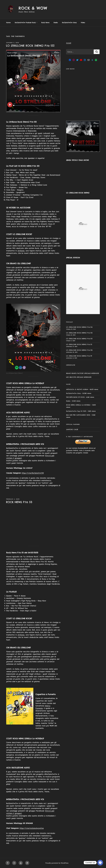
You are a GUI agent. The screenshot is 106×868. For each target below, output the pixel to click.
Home (8, 23)
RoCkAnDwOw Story (69, 23)
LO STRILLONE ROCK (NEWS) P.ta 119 (79, 356)
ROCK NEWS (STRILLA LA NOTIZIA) (78, 405)
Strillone (21, 251)
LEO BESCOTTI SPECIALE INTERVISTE (79, 377)
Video (83, 23)
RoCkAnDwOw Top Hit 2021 (76, 411)
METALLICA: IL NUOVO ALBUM (77, 389)
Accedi (69, 43)
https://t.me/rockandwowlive (32, 828)
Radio (56, 23)
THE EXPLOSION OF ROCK (75, 397)
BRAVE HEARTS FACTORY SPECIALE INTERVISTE (83, 373)
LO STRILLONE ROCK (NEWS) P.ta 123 (79, 333)
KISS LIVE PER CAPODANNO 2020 (78, 415)
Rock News (45, 23)
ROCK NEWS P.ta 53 (19, 502)
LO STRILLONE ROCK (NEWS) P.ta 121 (79, 344)
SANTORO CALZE (72, 429)
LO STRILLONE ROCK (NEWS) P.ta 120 (79, 350)
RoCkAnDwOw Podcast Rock (26, 23)
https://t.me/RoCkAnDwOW (33, 473)
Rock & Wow (33, 8)
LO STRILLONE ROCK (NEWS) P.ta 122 (30, 46)
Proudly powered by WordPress (57, 863)
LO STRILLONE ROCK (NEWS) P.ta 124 (79, 327)
